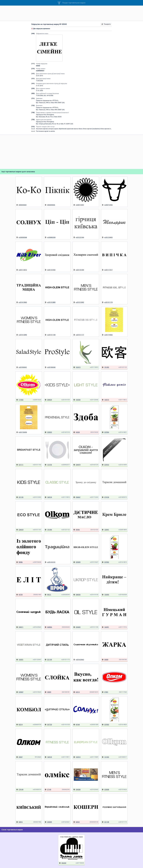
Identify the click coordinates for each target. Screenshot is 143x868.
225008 (105, 790)
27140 (48, 790)
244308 (77, 790)
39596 (77, 530)
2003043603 (21, 205)
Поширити (106, 24)
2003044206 (50, 205)
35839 (48, 692)
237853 (105, 725)
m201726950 (22, 432)
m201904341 (22, 367)
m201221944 (79, 237)
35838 (105, 660)
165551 (20, 660)
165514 (77, 757)
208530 (77, 595)
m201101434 (79, 270)
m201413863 (22, 302)
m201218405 (107, 237)
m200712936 (107, 205)
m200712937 (79, 205)
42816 (19, 822)
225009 (77, 562)
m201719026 (107, 335)
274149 (20, 790)
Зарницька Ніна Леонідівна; (45, 115)
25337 (19, 757)
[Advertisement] (71, 13)
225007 (20, 692)
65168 (77, 725)
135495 (105, 595)
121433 (105, 757)
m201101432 (50, 270)
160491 (105, 627)
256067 (77, 497)
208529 (48, 400)
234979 (77, 465)
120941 (105, 530)
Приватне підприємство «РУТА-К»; (47, 101)
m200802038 (50, 237)
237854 (105, 432)
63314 (77, 692)
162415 (77, 367)
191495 (105, 367)
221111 (20, 465)
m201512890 (22, 335)
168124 (48, 497)
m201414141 (50, 562)
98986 (19, 562)
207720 (48, 725)
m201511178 (107, 302)
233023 (48, 432)
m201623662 (79, 660)
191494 (48, 530)
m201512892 (79, 302)
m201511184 (50, 335)
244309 (48, 822)
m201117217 (107, 270)
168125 (48, 757)
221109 (48, 660)
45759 (19, 595)
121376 (48, 465)
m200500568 (22, 237)
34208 (77, 432)
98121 (48, 595)
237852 (105, 562)
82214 (19, 725)
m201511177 (79, 335)
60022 (77, 822)
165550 (77, 400)
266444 (63, 863)
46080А (48, 627)
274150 (105, 497)
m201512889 (50, 302)
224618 (20, 530)
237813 (105, 465)
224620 (77, 627)
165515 (105, 400)
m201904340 (50, 367)
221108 (105, 822)
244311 (20, 627)
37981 (105, 692)
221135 (20, 497)
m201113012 (22, 270)
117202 (20, 400)
